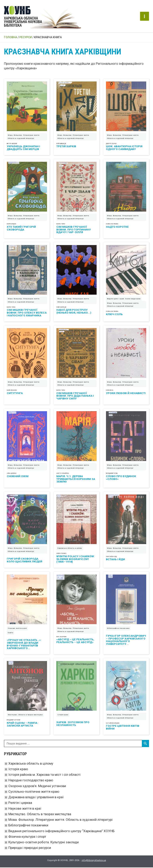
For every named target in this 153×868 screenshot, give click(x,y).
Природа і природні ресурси (30, 848)
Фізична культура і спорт (27, 837)
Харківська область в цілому (31, 764)
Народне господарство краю (31, 781)
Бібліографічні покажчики (28, 826)
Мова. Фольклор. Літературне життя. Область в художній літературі (60, 820)
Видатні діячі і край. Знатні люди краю (124, 299)
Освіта (10, 633)
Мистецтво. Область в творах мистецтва (40, 815)
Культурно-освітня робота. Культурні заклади (44, 843)
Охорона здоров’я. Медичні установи (37, 787)
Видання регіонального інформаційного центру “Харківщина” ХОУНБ (61, 832)
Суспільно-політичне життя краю (34, 792)
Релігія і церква (20, 803)
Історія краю (18, 770)
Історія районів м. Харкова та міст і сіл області (44, 775)
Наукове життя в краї (25, 809)
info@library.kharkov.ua (94, 861)
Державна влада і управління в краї (36, 798)
